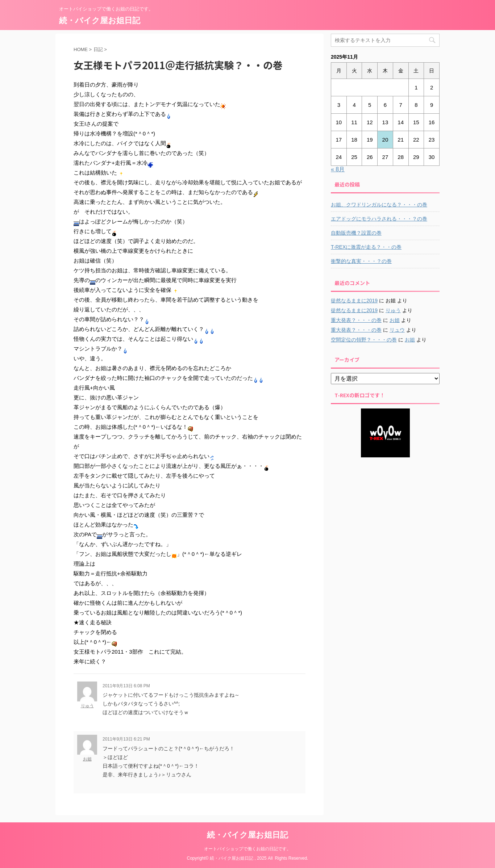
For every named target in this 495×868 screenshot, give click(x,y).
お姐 (87, 759)
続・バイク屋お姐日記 (100, 20)
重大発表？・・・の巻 (356, 320)
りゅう (87, 706)
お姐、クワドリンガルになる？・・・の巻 (379, 205)
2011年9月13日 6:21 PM (126, 739)
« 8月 (338, 169)
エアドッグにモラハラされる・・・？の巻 (379, 219)
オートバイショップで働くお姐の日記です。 (247, 849)
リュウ (397, 330)
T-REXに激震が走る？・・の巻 (366, 247)
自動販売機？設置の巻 (356, 233)
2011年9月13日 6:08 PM (126, 686)
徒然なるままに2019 (354, 301)
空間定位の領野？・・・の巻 (364, 340)
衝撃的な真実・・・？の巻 (361, 261)
